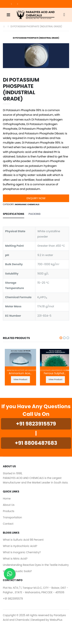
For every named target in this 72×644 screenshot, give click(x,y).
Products (9, 511)
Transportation (12, 518)
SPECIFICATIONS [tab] (14, 214)
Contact (8, 524)
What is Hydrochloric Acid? (20, 546)
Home (7, 499)
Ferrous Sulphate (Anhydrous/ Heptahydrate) (55, 373)
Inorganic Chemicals (27, 204)
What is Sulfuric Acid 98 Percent (23, 540)
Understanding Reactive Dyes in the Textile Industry (36, 565)
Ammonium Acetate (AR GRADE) (20, 370)
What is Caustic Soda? (17, 571)
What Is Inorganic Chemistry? (22, 552)
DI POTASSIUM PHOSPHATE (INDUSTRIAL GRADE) (36, 26)
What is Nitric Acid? (15, 559)
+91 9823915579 (36, 424)
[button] (64, 15)
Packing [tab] (34, 214)
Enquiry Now (36, 198)
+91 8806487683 (36, 443)
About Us (9, 505)
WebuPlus (56, 620)
